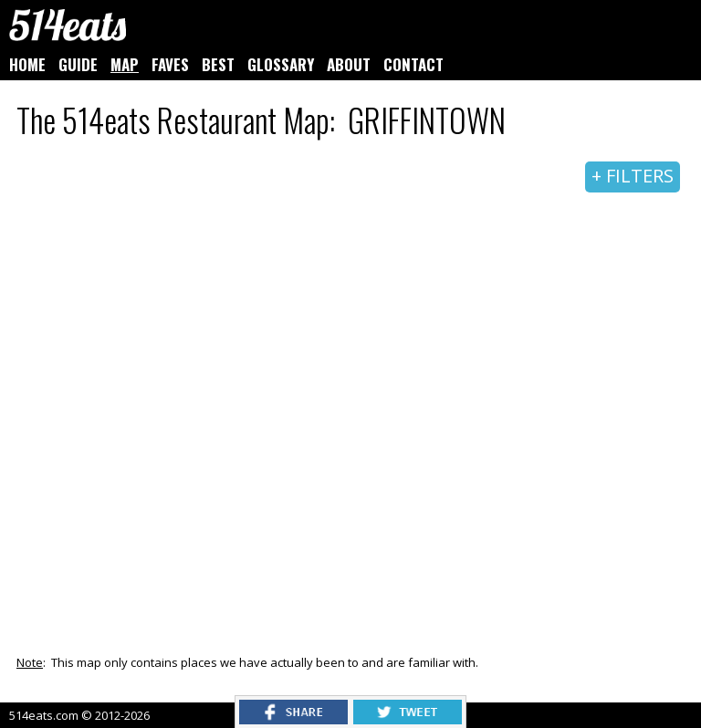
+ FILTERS (633, 176)
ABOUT (349, 64)
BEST (218, 64)
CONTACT (413, 64)
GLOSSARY (281, 64)
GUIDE (78, 64)
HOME (27, 64)
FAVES (170, 64)
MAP (125, 64)
